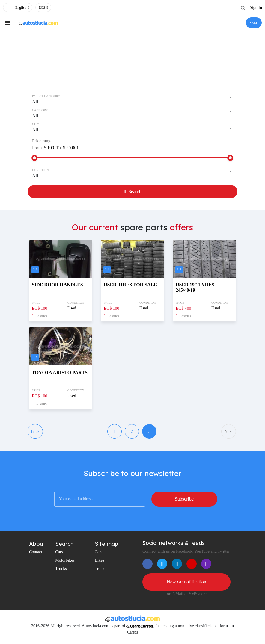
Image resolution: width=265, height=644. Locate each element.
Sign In (256, 8)
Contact (36, 552)
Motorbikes (65, 560)
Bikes (100, 560)
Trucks (61, 569)
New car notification (186, 582)
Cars (59, 552)
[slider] (34, 158)
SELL (254, 23)
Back (35, 431)
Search (132, 192)
